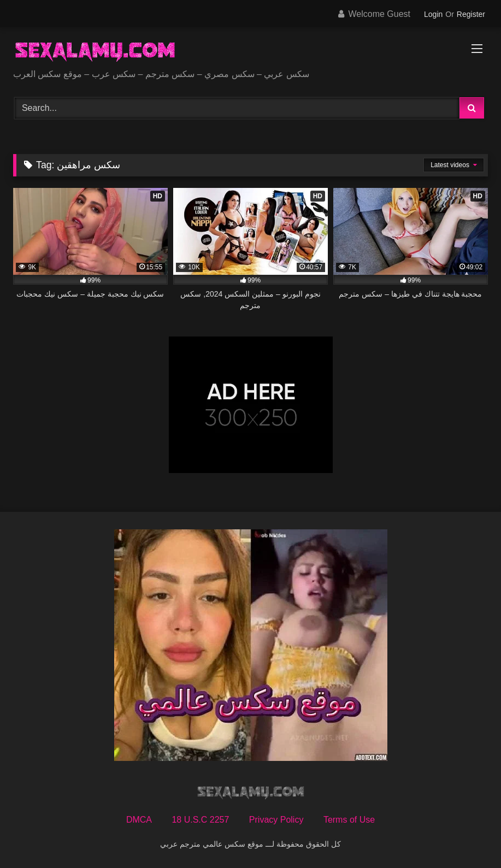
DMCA (139, 820)
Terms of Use (349, 820)
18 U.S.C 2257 (200, 820)
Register (471, 14)
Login (433, 14)
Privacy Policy (276, 820)
